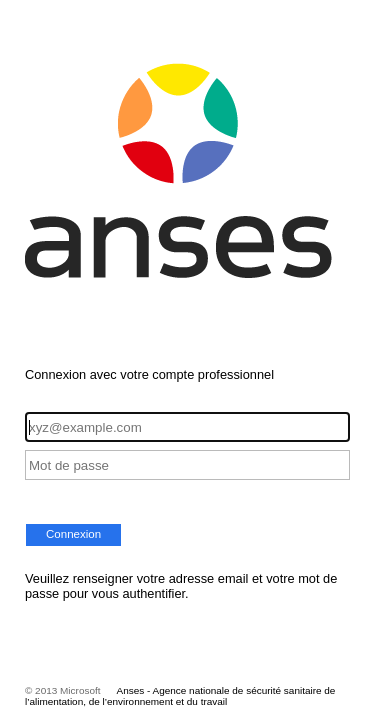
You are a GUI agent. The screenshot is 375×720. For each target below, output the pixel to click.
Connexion (73, 534)
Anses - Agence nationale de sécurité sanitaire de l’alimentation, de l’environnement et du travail (180, 696)
